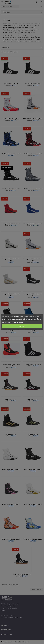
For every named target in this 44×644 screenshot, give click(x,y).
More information (7, 322)
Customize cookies (18, 322)
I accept (22, 326)
